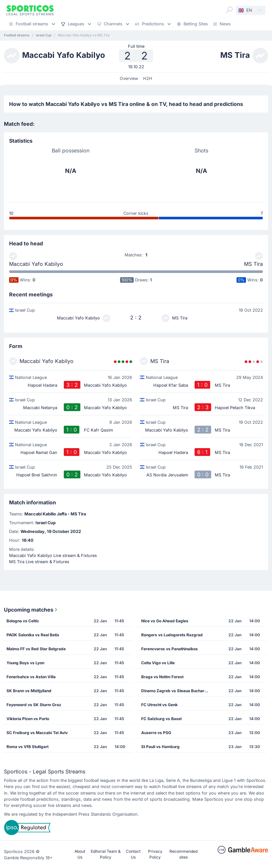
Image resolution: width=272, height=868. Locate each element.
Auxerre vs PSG (156, 733)
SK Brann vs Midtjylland (29, 691)
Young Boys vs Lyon (25, 663)
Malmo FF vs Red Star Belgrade (36, 649)
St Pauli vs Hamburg (160, 747)
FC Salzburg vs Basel (161, 719)
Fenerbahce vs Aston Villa (31, 677)
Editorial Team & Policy (106, 854)
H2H (148, 78)
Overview (129, 78)
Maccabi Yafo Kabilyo (36, 264)
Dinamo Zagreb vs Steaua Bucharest (176, 691)
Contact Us (133, 854)
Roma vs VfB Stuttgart (27, 747)
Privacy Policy (155, 854)
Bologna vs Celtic (23, 621)
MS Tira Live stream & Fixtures (39, 562)
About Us (80, 854)
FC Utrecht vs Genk (159, 705)
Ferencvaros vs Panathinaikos (170, 649)
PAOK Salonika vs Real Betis (33, 635)
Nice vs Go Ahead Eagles (165, 621)
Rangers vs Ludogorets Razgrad (172, 635)
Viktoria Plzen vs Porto (28, 719)
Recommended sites (184, 854)
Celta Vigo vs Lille (158, 663)
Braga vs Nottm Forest (162, 677)
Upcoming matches (31, 610)
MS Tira (253, 264)
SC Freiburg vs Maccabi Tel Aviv (37, 733)
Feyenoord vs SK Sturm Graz (34, 705)
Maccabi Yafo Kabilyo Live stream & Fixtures (53, 556)
